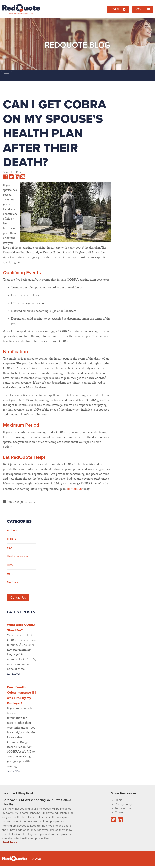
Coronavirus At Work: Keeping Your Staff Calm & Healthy (37, 802)
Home (119, 800)
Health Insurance (18, 556)
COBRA (12, 539)
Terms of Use (123, 808)
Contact (120, 813)
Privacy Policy (123, 804)
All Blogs (12, 530)
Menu (143, 10)
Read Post (10, 842)
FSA (10, 548)
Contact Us (18, 598)
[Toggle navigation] (7, 75)
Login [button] (118, 10)
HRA (10, 565)
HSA (10, 574)
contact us (74, 489)
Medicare (13, 582)
